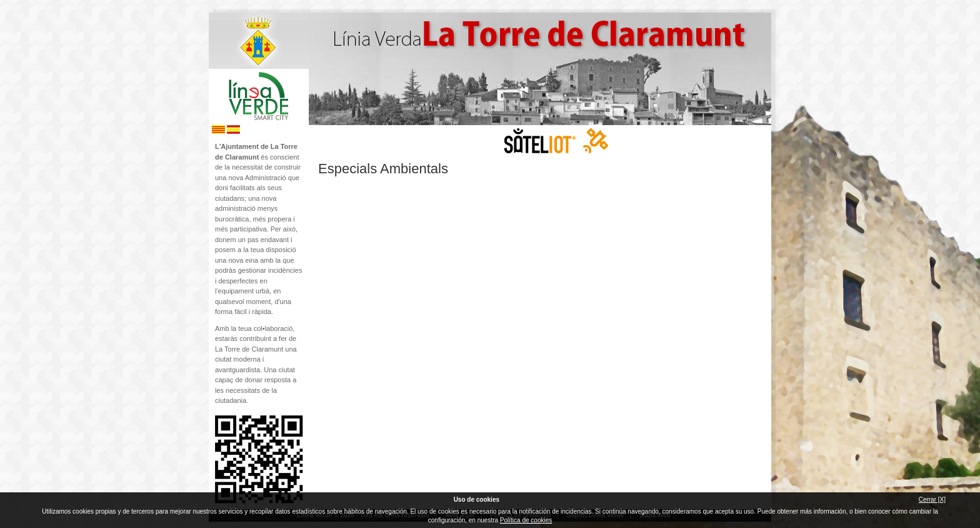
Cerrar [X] (932, 500)
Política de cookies (526, 520)
